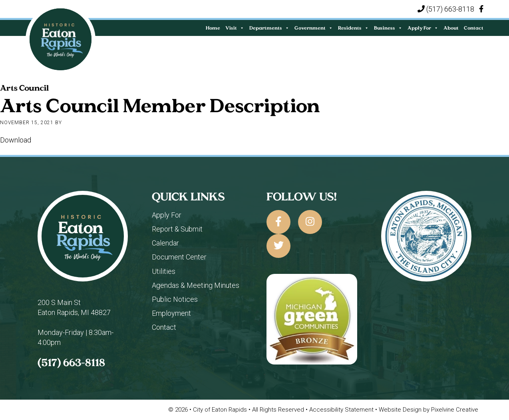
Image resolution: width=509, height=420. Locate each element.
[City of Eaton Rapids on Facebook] (278, 222)
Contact (474, 28)
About (451, 28)
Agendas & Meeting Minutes (196, 285)
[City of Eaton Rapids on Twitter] (278, 246)
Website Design (401, 410)
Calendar (165, 243)
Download (16, 140)
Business (388, 28)
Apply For (423, 28)
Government (314, 28)
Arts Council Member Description (160, 105)
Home (213, 28)
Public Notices (175, 299)
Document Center (179, 257)
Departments (269, 28)
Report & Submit (177, 229)
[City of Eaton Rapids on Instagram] (310, 222)
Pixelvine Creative (455, 410)
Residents (353, 28)
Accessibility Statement (342, 410)
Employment (171, 313)
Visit (235, 28)
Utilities (164, 271)
